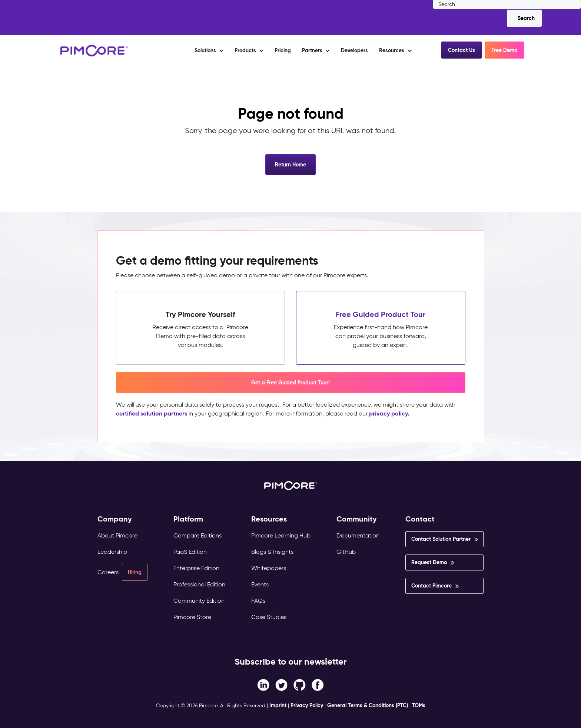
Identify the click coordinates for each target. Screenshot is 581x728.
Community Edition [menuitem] (199, 601)
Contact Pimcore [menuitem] (431, 586)
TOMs (419, 705)
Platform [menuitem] (188, 519)
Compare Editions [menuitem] (197, 535)
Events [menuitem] (260, 584)
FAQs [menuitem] (258, 601)
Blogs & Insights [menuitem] (272, 552)
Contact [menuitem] (420, 519)
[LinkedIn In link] (318, 684)
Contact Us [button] (462, 50)
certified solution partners (152, 413)
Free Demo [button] (504, 50)
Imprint (278, 705)
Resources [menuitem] (269, 519)
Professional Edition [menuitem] (199, 584)
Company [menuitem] (115, 519)
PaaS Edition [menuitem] (190, 552)
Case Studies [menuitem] (269, 617)
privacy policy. (389, 413)
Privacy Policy (307, 705)
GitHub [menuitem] (346, 552)
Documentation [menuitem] (358, 535)
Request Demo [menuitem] (429, 562)
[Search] (524, 18)
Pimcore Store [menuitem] (192, 617)
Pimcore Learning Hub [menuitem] (281, 535)
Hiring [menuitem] (135, 572)
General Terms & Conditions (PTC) (368, 705)
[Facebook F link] (263, 684)
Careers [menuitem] (108, 572)
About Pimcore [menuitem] (117, 535)
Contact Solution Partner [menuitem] (441, 539)
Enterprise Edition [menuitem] (196, 568)
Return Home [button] (290, 165)
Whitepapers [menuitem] (269, 568)
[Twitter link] (281, 684)
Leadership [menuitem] (112, 552)
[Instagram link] (300, 684)
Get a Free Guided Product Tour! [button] (290, 383)
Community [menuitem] (357, 519)
